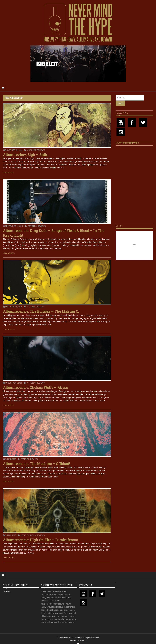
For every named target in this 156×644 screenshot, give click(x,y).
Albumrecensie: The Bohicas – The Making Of (41, 311)
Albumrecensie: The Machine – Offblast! (36, 464)
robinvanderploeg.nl (78, 640)
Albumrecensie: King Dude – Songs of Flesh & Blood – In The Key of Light (54, 233)
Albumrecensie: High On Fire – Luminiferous (40, 540)
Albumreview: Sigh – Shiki (26, 155)
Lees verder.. (9, 172)
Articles (31, 150)
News (33, 535)
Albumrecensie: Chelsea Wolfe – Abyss (35, 388)
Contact (6, 591)
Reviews (41, 150)
